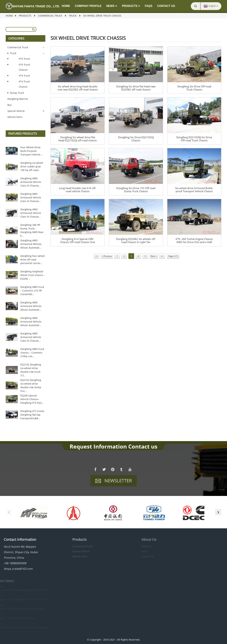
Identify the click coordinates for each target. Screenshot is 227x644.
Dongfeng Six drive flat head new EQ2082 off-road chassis (136, 88)
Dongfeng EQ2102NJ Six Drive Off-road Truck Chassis (194, 139)
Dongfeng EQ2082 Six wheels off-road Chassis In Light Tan (136, 240)
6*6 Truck (24, 59)
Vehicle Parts (15, 117)
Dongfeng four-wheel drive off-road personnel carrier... (33, 260)
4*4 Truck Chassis (24, 84)
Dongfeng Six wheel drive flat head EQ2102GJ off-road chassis (78, 139)
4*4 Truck (24, 76)
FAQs (149, 6)
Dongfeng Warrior (18, 99)
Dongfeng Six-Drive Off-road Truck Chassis (194, 88)
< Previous (107, 256)
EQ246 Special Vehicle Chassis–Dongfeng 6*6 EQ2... (32, 399)
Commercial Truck (50, 16)
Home (66, 6)
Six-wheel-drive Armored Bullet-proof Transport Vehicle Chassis (194, 190)
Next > (154, 256)
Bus (10, 105)
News (112, 6)
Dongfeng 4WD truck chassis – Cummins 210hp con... (32, 353)
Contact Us (166, 6)
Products (131, 6)
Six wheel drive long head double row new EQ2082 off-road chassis (78, 88)
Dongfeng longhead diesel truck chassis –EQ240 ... (33, 275)
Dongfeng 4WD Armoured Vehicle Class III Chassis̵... (31, 182)
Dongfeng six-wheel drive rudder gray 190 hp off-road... (32, 166)
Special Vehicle (16, 111)
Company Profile (88, 6)
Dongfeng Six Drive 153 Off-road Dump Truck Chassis (136, 190)
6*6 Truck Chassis (24, 67)
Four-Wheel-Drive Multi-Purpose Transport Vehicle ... (32, 151)
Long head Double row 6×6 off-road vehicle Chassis (78, 190)
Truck (73, 16)
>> (162, 256)
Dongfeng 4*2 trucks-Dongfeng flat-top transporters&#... (33, 415)
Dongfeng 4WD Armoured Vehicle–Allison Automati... (31, 244)
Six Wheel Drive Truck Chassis (102, 16)
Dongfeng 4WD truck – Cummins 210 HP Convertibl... (32, 291)
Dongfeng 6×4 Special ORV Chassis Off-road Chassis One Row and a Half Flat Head (78, 240)
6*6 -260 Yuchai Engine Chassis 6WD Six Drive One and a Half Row (194, 240)
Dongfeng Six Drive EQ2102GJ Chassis (136, 139)
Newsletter (118, 483)
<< (97, 256)
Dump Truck (17, 93)
